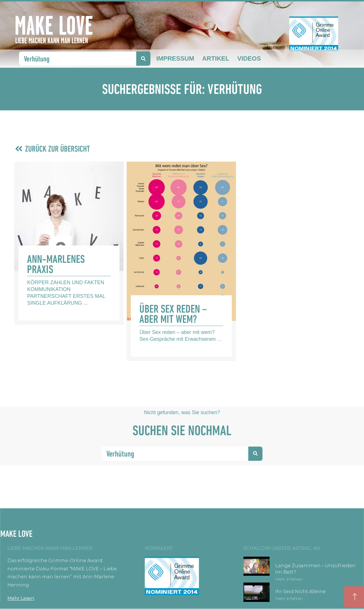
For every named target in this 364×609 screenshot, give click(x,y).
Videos (249, 58)
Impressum (175, 58)
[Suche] (143, 59)
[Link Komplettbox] (69, 243)
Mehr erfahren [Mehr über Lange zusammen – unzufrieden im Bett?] (289, 579)
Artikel (216, 58)
